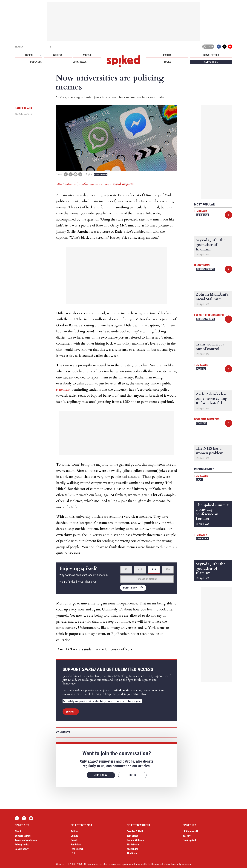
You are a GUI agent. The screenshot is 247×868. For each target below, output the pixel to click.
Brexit (74, 840)
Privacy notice (22, 845)
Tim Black (201, 211)
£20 (154, 569)
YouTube (230, 47)
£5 (126, 569)
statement (63, 389)
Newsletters (211, 55)
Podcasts (36, 62)
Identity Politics (205, 269)
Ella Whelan (133, 845)
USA (73, 853)
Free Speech (101, 174)
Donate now (130, 588)
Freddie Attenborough (209, 315)
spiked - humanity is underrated (123, 61)
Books (167, 62)
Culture (74, 836)
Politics (201, 369)
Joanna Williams (135, 840)
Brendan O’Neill (135, 831)
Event (200, 480)
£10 (140, 569)
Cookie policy (22, 849)
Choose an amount (147, 579)
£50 (168, 569)
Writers (58, 55)
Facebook (219, 47)
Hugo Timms (202, 265)
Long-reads (80, 62)
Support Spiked (23, 836)
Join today (101, 775)
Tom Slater (202, 365)
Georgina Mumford (207, 419)
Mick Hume (133, 849)
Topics (29, 55)
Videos (87, 55)
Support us (211, 62)
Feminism (201, 423)
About (18, 831)
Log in (208, 47)
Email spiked (189, 840)
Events (167, 55)
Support (71, 712)
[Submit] (50, 47)
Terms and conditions (26, 840)
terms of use (114, 864)
